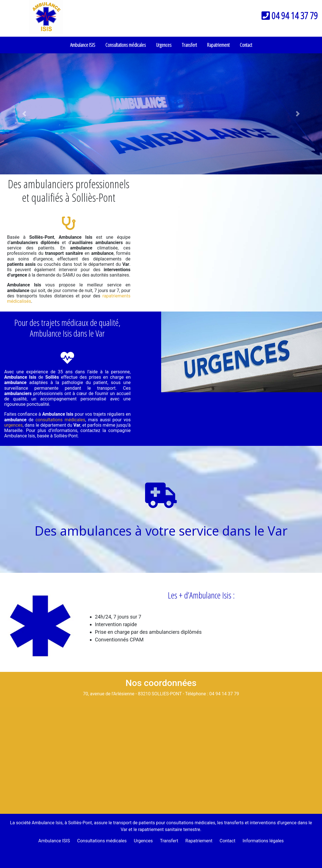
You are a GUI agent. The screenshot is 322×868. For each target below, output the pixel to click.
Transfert (189, 45)
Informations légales (263, 841)
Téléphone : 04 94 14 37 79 (212, 694)
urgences (14, 425)
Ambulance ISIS (83, 45)
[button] (24, 114)
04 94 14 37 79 (290, 16)
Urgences (164, 45)
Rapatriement (218, 45)
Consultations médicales (126, 45)
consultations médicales (60, 420)
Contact (246, 45)
